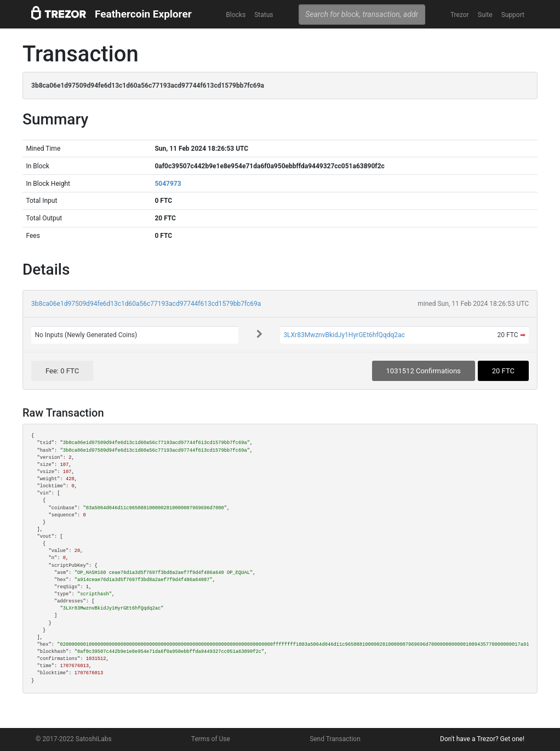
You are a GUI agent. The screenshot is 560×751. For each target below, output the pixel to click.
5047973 (168, 184)
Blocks (236, 15)
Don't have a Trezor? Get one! (482, 739)
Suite (485, 15)
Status (264, 15)
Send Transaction (335, 739)
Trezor (460, 15)
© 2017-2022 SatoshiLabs (74, 739)
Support (513, 15)
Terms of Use (211, 739)
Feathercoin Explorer (143, 14)
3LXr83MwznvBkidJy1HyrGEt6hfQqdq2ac (344, 335)
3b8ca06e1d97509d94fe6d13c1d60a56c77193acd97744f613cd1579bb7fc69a (146, 304)
